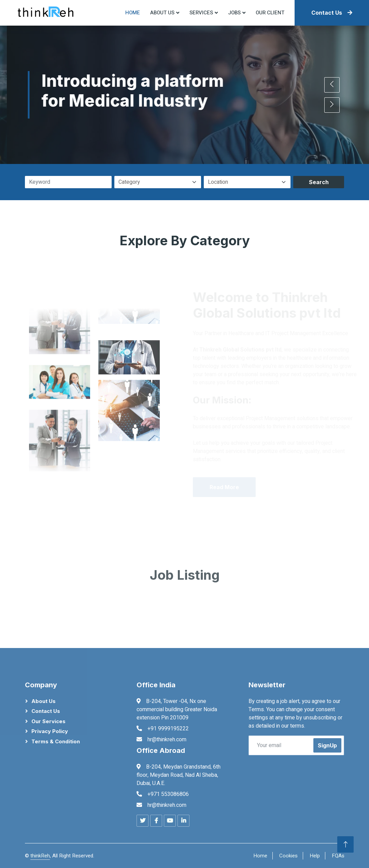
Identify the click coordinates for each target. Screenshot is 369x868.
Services (201, 13)
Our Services (48, 721)
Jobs (234, 13)
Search (319, 182)
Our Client (270, 13)
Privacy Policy (50, 731)
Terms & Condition (56, 741)
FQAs (338, 856)
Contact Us (332, 13)
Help (315, 856)
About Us (44, 701)
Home (133, 13)
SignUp (327, 745)
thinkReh (40, 856)
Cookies (288, 856)
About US (162, 13)
